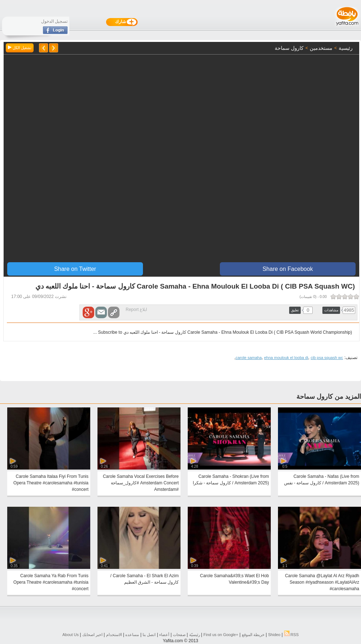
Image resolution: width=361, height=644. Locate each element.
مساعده (132, 635)
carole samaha (249, 358)
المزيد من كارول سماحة (329, 397)
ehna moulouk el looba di (286, 358)
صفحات (179, 635)
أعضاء (164, 635)
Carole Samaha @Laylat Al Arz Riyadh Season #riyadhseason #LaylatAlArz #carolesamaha (322, 582)
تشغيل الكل (20, 48)
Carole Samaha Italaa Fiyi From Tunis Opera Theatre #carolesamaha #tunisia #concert (51, 483)
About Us (71, 635)
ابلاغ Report (136, 310)
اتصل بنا (149, 635)
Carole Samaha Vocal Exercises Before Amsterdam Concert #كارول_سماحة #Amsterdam (141, 483)
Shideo (274, 635)
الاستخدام (114, 635)
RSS (292, 635)
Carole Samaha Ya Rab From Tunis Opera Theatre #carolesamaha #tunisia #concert (51, 582)
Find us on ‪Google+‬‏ (221, 635)
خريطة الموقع (253, 635)
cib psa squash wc (327, 358)
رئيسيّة (195, 635)
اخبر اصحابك (92, 635)
